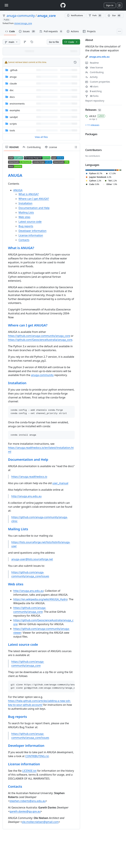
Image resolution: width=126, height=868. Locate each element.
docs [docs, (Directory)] (12, 97)
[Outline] (76, 147)
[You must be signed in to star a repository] (114, 16)
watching (93, 91)
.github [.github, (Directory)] (14, 70)
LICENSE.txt (29, 771)
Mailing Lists (26, 212)
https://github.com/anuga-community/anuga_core (39, 336)
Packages (91, 134)
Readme (92, 63)
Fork (95, 16)
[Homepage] (63, 5)
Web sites (24, 217)
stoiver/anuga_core (23, 23)
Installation (25, 203)
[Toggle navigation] (6, 5)
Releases (94, 110)
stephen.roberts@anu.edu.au (28, 801)
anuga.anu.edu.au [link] (99, 57)
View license (94, 67)
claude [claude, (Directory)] (13, 83)
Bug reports (26, 226)
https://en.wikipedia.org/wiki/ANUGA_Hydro (40, 599)
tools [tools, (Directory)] (12, 130)
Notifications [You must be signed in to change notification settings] (75, 15)
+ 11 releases (92, 125)
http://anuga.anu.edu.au (26, 496)
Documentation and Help (34, 208)
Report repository (95, 101)
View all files (41, 137)
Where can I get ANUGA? (34, 199)
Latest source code (30, 222)
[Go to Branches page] (25, 42)
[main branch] (11, 42)
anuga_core (47, 16)
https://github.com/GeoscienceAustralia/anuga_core (40, 340)
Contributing (94, 72)
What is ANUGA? (29, 194)
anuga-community (21, 16)
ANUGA (15, 175)
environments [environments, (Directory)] (17, 104)
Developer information (32, 231)
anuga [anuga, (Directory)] (13, 77)
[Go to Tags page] (32, 42)
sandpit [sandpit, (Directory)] (14, 117)
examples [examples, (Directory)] (15, 110)
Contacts (24, 240)
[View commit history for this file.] (75, 62)
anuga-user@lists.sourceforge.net (32, 559)
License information (31, 235)
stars (92, 86)
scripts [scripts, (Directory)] (13, 124)
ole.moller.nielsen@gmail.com (40, 822)
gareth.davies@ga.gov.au (25, 811)
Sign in (110, 5)
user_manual (60, 483)
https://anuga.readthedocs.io (29, 477)
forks (92, 96)
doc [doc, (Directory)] (12, 90)
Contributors (94, 150)
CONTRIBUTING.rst (37, 756)
